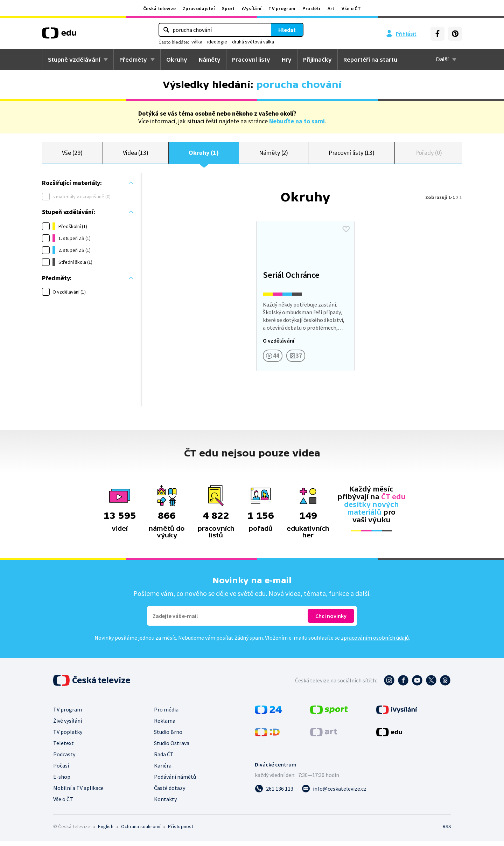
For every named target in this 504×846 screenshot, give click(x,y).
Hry (287, 60)
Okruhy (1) (204, 155)
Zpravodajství (199, 8)
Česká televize (159, 8)
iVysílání (252, 8)
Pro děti (311, 8)
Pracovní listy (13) (352, 155)
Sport (228, 8)
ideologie (217, 42)
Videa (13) (136, 155)
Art (331, 8)
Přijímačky (317, 60)
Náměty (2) (274, 155)
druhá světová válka (253, 42)
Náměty (210, 60)
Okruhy (177, 60)
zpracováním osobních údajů (375, 642)
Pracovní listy (251, 60)
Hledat (287, 30)
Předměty (133, 60)
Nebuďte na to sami (297, 121)
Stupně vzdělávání (74, 60)
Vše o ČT (351, 8)
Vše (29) (72, 155)
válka (197, 42)
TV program (282, 8)
